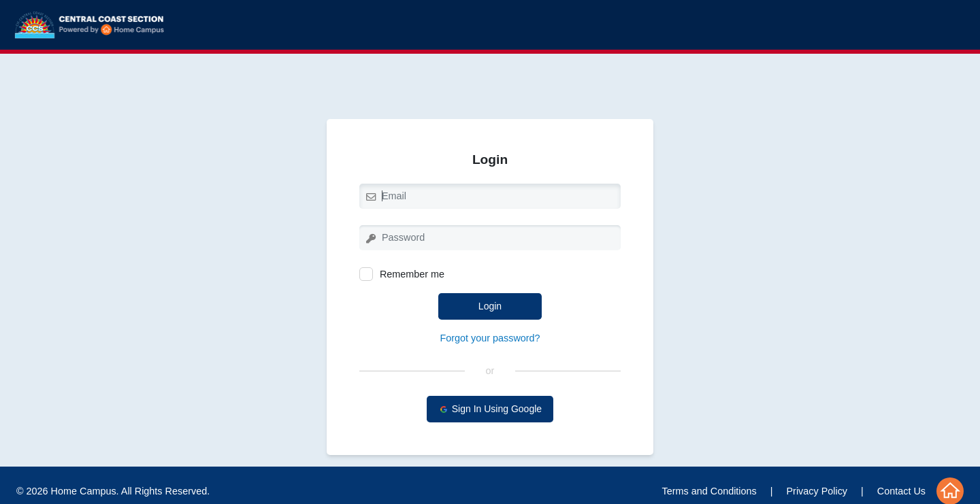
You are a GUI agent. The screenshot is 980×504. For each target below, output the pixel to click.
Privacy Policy (817, 491)
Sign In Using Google (490, 409)
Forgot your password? (490, 338)
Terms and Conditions (709, 491)
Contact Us (901, 491)
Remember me (402, 274)
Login (490, 306)
